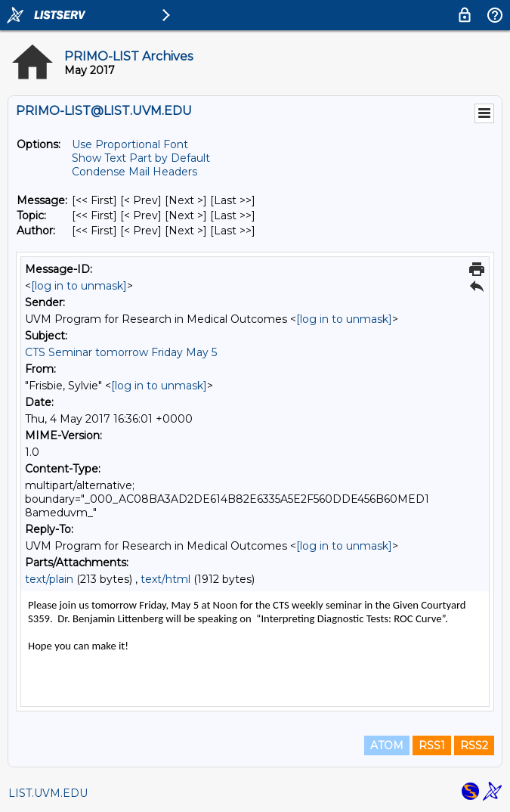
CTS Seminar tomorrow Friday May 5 (121, 352)
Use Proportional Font (130, 144)
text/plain (49, 579)
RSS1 (432, 745)
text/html (165, 579)
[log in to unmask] (79, 286)
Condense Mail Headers (134, 172)
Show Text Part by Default (141, 158)
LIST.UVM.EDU (48, 793)
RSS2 (474, 745)
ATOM (387, 745)
